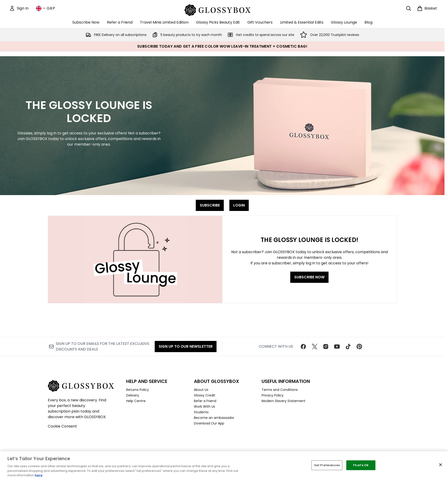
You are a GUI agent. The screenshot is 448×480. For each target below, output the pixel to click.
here (39, 475)
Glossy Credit (205, 395)
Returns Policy (138, 390)
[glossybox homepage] (222, 9)
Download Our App (209, 423)
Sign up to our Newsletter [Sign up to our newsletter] (186, 346)
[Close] (441, 465)
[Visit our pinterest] (359, 347)
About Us (201, 390)
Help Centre (136, 401)
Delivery (133, 395)
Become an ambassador (214, 418)
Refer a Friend (205, 401)
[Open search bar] (409, 8)
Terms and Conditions (280, 390)
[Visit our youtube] (337, 347)
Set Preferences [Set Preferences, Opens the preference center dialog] (327, 465)
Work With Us (205, 406)
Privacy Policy (273, 395)
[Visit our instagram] (326, 347)
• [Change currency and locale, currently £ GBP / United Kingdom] (46, 8)
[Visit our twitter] (315, 347)
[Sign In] (19, 8)
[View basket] (427, 8)
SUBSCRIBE (210, 205)
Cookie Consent (62, 426)
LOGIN (239, 205)
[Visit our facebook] (303, 347)
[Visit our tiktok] (348, 347)
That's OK (361, 465)
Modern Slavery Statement (283, 401)
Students (201, 412)
